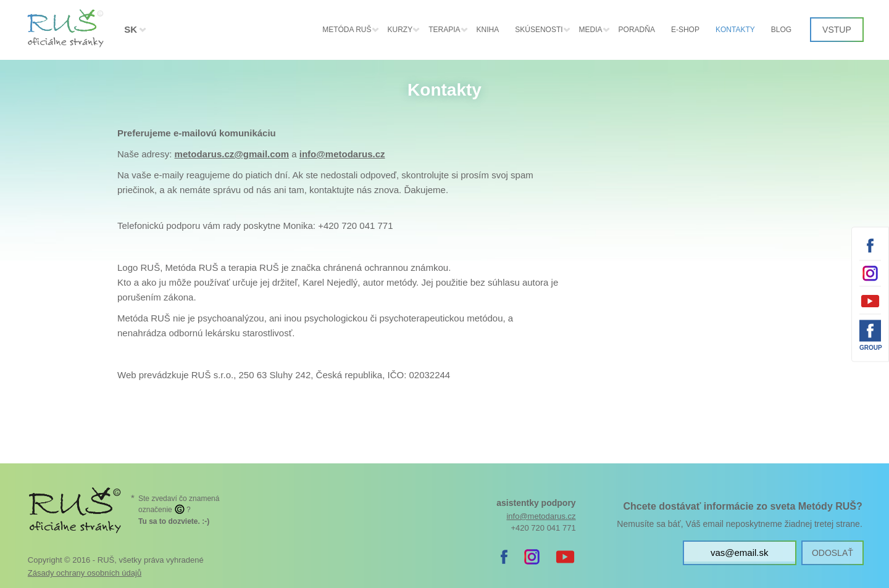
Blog (781, 30)
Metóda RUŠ (347, 30)
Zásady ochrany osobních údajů (85, 573)
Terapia (444, 30)
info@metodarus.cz (342, 154)
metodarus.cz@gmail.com (232, 154)
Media (591, 30)
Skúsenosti (539, 30)
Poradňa (637, 30)
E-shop (685, 30)
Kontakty (735, 30)
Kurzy (400, 30)
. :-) (174, 521)
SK (131, 29)
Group (870, 347)
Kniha (488, 30)
